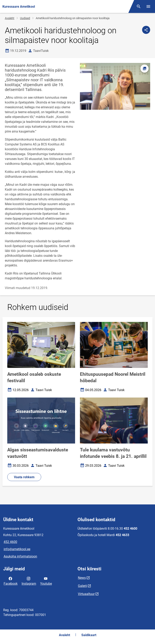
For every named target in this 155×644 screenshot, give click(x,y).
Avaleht (10, 18)
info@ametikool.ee (17, 549)
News (82, 578)
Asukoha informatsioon (20, 556)
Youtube (46, 581)
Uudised (25, 18)
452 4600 (10, 542)
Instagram (29, 581)
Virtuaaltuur (86, 594)
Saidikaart (89, 635)
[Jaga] (146, 30)
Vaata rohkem (24, 477)
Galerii (82, 586)
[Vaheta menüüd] (148, 6)
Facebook (11, 581)
